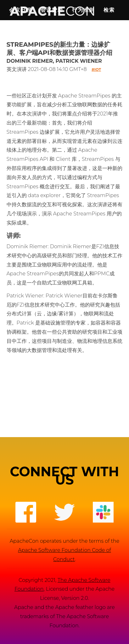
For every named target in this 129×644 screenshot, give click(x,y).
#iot (96, 70)
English (25, 30)
